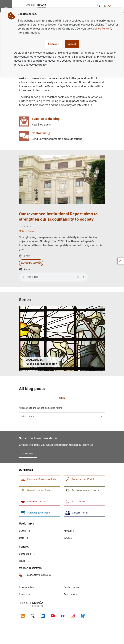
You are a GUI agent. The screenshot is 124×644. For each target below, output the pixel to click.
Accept (72, 44)
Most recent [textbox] (28, 416)
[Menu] (6, 6)
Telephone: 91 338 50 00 (35, 575)
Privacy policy (26, 587)
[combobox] (62, 416)
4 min (25, 256)
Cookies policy (71, 587)
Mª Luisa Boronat (27, 231)
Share (24, 269)
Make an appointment (33, 568)
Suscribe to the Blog (46, 119)
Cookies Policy (100, 29)
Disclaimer (25, 594)
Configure (53, 44)
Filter (62, 398)
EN (107, 6)
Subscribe (28, 454)
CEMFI (25, 531)
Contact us (41, 133)
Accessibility (70, 594)
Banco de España (31, 263)
